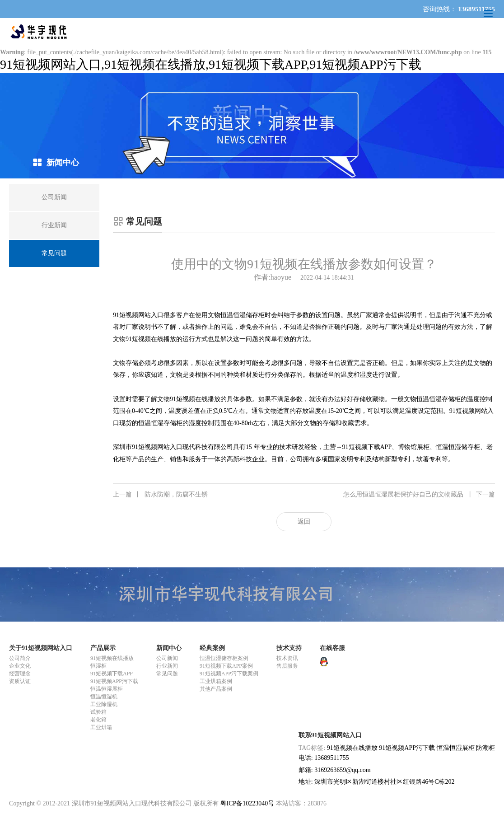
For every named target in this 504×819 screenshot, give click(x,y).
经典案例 (212, 648)
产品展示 (103, 648)
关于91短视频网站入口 (41, 648)
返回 (304, 522)
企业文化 (20, 666)
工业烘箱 (101, 727)
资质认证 (20, 681)
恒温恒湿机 (104, 697)
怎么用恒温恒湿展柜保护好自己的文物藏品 (419, 495)
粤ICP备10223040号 (247, 803)
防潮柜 (485, 748)
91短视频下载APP (112, 674)
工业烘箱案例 (216, 681)
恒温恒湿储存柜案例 (224, 658)
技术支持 (289, 648)
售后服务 (287, 666)
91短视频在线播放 (112, 658)
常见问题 (167, 674)
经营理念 (20, 674)
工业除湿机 (104, 704)
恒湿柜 (98, 666)
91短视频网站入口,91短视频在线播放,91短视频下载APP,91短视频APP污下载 (211, 64)
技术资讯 (287, 658)
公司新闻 (167, 658)
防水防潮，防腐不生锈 (160, 495)
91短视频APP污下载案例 (229, 674)
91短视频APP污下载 (114, 681)
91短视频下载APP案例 (226, 666)
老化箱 (98, 720)
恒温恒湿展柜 (107, 689)
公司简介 (20, 658)
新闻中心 (169, 648)
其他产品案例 (216, 689)
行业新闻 (167, 666)
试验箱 (98, 712)
